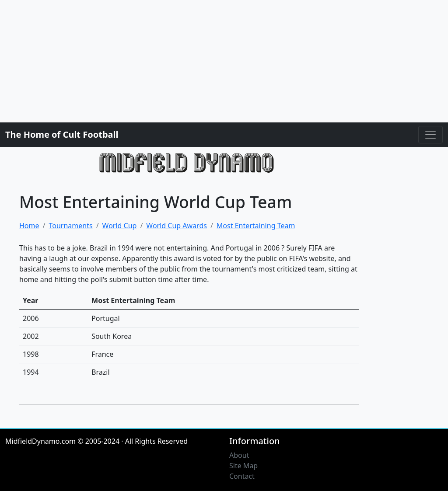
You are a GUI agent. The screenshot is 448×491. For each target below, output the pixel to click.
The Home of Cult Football (62, 134)
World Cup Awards (177, 226)
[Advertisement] (224, 61)
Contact (242, 476)
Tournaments (70, 226)
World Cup (120, 226)
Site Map (243, 466)
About (239, 455)
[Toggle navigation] (430, 135)
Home (29, 226)
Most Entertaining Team (256, 226)
